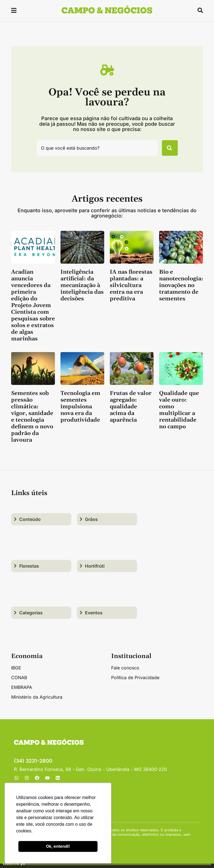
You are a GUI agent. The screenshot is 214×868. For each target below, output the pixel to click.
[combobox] (94, 150)
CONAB (19, 682)
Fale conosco (125, 672)
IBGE (16, 672)
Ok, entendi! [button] (58, 846)
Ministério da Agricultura (37, 701)
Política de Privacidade (135, 682)
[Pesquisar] (167, 150)
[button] (14, 11)
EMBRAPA (22, 692)
